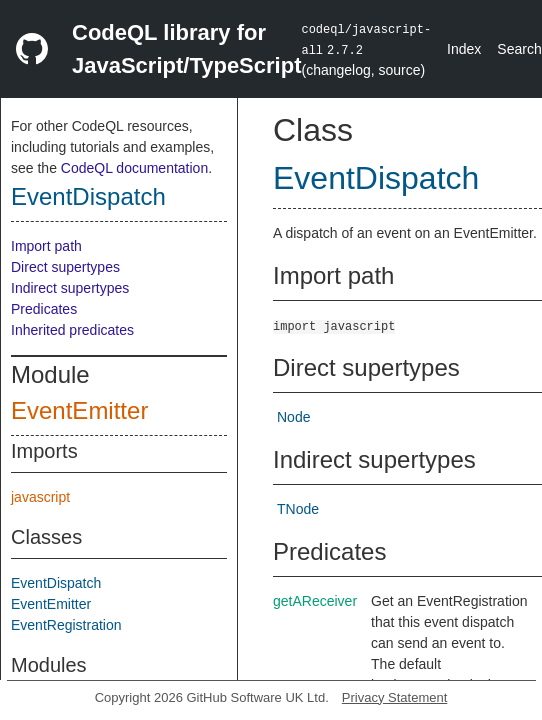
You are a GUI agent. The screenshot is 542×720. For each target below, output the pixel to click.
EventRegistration (66, 625)
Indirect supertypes (70, 288)
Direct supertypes (65, 267)
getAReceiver (315, 601)
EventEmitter (79, 410)
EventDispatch (88, 196)
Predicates (44, 309)
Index (464, 49)
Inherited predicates (72, 330)
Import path (46, 246)
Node (293, 417)
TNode (298, 509)
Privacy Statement (395, 697)
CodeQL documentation (134, 168)
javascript (40, 497)
